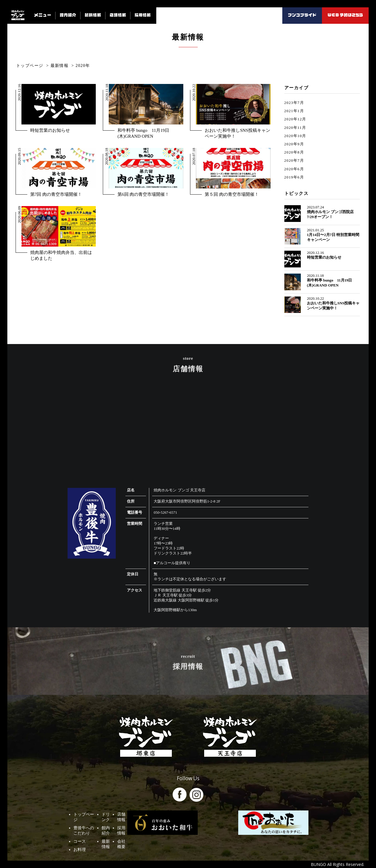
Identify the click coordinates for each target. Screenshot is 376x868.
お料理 (80, 833)
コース (80, 825)
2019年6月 (294, 177)
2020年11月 (295, 128)
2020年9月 (294, 144)
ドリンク (135, 808)
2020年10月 (295, 136)
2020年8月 (294, 152)
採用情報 (168, 816)
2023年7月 (294, 103)
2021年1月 (294, 111)
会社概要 (168, 825)
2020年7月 (294, 161)
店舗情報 (168, 808)
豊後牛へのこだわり (92, 816)
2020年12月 (295, 119)
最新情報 (135, 825)
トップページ (86, 808)
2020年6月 (294, 169)
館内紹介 (135, 816)
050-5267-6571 (165, 513)
